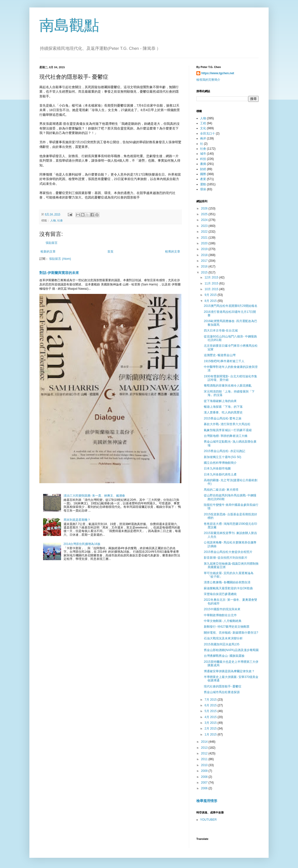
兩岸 (203, 138)
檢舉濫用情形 (207, 801)
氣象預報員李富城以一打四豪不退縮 (228, 430)
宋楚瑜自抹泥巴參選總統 (220, 594)
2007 (205, 783)
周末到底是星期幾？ (77, 520)
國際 (203, 174)
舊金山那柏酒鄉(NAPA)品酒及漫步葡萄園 (231, 650)
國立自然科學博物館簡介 (220, 463)
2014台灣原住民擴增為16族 (82, 544)
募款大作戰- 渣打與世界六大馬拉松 (227, 424)
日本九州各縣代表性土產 (220, 474)
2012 (205, 753)
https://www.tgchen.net (218, 73)
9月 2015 (211, 295)
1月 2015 (211, 734)
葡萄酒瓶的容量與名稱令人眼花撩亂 (228, 386)
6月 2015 (211, 705)
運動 (203, 184)
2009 (205, 771)
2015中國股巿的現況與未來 (222, 609)
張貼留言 (52, 243)
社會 (60, 220)
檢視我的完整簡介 (208, 80)
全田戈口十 (208, 134)
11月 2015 (212, 283)
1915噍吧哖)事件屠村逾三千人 (224, 361)
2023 (205, 226)
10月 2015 (212, 289)
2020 (205, 243)
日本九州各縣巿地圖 (217, 468)
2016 (205, 267)
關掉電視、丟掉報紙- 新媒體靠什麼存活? (231, 633)
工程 (203, 123)
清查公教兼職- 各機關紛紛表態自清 (227, 582)
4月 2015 (211, 717)
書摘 (203, 164)
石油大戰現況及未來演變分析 (223, 638)
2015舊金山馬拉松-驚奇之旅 (223, 418)
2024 (205, 220)
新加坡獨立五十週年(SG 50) (223, 457)
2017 (205, 261)
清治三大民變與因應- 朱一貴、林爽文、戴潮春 (94, 496)
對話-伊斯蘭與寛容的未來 (59, 273)
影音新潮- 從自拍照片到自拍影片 (226, 558)
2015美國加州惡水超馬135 (222, 644)
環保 (203, 189)
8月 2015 (211, 301)
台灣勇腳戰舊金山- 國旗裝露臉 (224, 656)
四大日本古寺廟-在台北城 (221, 331)
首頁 (110, 252)
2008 (205, 777)
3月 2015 (211, 723)
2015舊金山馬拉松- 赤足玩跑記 (224, 451)
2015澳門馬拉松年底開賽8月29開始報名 (231, 306)
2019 (205, 249)
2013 (205, 748)
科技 (203, 159)
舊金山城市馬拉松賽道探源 (222, 692)
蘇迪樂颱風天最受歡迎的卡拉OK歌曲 (228, 588)
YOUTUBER (208, 820)
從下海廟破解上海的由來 (220, 401)
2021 (205, 238)
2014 (205, 742)
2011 (205, 759)
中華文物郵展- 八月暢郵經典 (223, 621)
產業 (203, 179)
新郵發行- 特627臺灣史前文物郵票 (227, 627)
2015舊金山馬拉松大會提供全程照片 (228, 552)
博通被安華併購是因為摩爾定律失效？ (229, 671)
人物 (53, 220)
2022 (205, 232)
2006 (205, 788)
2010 (205, 765)
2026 (205, 208)
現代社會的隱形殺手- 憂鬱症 (223, 686)
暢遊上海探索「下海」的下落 (223, 407)
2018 (205, 255)
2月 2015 (211, 729)
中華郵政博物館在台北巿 (220, 615)
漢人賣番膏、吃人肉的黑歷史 (223, 412)
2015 (205, 272)
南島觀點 (69, 25)
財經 (203, 169)
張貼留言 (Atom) (60, 259)
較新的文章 (48, 252)
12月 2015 (212, 277)
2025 (205, 214)
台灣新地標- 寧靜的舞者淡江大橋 (226, 436)
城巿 (203, 154)
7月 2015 (211, 700)
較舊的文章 (173, 252)
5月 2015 (211, 711)
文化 (203, 128)
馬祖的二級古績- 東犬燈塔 (221, 490)
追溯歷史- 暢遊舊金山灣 (220, 355)
